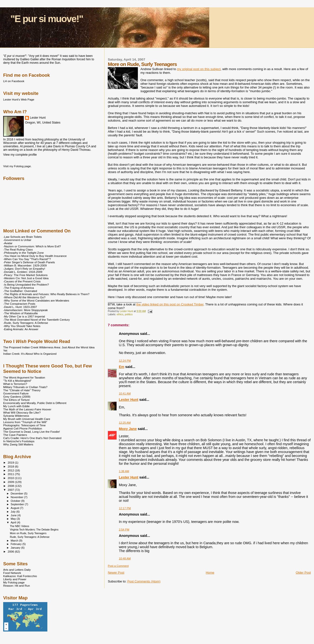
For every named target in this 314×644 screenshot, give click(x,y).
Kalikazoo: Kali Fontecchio (20, 576)
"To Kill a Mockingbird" (17, 381)
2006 (11, 551)
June (14, 515)
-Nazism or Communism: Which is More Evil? (32, 246)
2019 (11, 462)
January (16, 548)
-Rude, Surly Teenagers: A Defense (26, 323)
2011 (11, 474)
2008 (11, 486)
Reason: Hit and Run (17, 586)
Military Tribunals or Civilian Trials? (25, 387)
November (17, 497)
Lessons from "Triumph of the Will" (25, 422)
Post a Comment (118, 566)
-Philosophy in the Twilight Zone (23, 253)
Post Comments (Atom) (144, 581)
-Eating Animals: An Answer (21, 329)
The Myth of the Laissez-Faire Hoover (27, 409)
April (14, 522)
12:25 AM (125, 423)
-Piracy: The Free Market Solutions (25, 275)
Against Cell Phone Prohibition (23, 428)
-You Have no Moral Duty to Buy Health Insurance (35, 256)
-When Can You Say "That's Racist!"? (27, 259)
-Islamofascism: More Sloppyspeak (26, 310)
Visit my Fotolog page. (17, 166)
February (17, 544)
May (14, 519)
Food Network (12, 573)
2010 (11, 478)
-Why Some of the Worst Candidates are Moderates (36, 300)
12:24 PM (125, 361)
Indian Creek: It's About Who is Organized (30, 354)
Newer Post (116, 573)
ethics (120, 314)
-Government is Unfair (17, 240)
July (14, 512)
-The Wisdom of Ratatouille (20, 313)
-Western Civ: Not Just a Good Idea (26, 278)
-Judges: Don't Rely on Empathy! (24, 269)
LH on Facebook (14, 81)
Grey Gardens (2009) (17, 397)
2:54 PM (124, 530)
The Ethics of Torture (16, 400)
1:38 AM (124, 471)
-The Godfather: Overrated (20, 291)
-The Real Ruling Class (18, 249)
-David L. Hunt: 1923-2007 (20, 307)
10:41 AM (125, 393)
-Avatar (8, 243)
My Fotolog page (14, 582)
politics (129, 314)
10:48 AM (125, 558)
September (18, 504)
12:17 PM (125, 508)
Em (121, 367)
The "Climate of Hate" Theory (22, 390)
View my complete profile (20, 155)
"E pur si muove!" (47, 19)
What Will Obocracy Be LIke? (22, 412)
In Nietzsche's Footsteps (19, 441)
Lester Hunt (128, 400)
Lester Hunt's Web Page (19, 99)
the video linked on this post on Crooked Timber (170, 304)
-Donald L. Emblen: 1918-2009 (23, 272)
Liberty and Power (15, 579)
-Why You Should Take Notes (22, 326)
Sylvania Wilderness (16, 416)
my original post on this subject (199, 69)
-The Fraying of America (19, 288)
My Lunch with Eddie (16, 406)
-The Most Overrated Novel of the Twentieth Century (36, 320)
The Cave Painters (15, 435)
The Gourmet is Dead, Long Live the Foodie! (32, 432)
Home (210, 573)
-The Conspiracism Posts (19, 304)
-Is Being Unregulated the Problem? (26, 284)
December (17, 493)
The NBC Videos (20, 526)
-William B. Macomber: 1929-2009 (25, 265)
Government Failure (16, 393)
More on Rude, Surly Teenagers (28, 533)
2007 (11, 490)
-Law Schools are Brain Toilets (22, 237)
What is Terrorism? (15, 384)
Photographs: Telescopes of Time (24, 425)
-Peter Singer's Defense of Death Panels (29, 262)
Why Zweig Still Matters (18, 444)
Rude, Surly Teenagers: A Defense (30, 537)
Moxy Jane (128, 429)
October (16, 501)
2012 (11, 470)
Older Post (303, 573)
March (15, 541)
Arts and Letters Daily (17, 570)
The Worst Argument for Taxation (24, 377)
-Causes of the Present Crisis (22, 281)
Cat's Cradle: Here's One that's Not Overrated (32, 438)
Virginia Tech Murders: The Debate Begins (34, 530)
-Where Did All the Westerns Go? (24, 297)
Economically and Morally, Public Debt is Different (35, 403)
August (15, 508)
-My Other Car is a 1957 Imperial (24, 316)
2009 (11, 482)
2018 (11, 466)
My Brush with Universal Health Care (27, 419)
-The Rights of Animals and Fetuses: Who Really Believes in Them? (46, 294)
